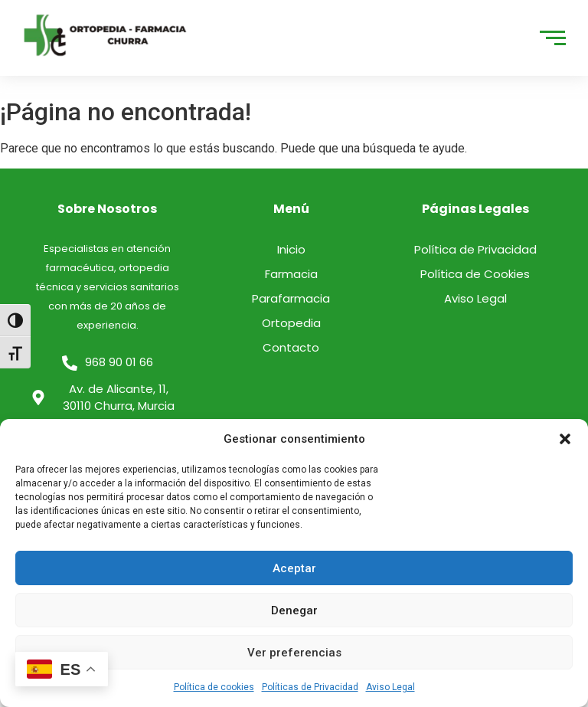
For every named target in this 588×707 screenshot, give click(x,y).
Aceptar (294, 568)
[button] (565, 439)
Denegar (294, 610)
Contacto (291, 347)
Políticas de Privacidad (310, 687)
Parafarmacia (291, 298)
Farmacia (291, 274)
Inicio (291, 249)
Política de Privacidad (475, 249)
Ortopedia (291, 323)
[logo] (106, 35)
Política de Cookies (475, 274)
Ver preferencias (294, 653)
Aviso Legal (390, 687)
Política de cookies (214, 687)
